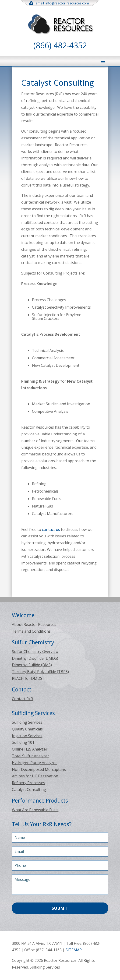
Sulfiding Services (27, 722)
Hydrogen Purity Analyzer (34, 763)
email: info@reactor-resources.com (60, 3)
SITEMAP (74, 950)
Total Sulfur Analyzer (30, 756)
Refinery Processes (28, 783)
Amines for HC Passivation (35, 776)
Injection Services (27, 736)
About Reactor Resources (34, 624)
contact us (51, 529)
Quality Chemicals (27, 729)
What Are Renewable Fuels (35, 810)
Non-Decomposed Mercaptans (39, 769)
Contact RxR (22, 699)
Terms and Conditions (31, 631)
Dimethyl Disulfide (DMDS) (35, 658)
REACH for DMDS (27, 678)
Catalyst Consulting (29, 790)
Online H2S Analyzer (30, 749)
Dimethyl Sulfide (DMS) (32, 665)
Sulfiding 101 (23, 742)
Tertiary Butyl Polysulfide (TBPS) (40, 672)
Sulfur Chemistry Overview (35, 652)
